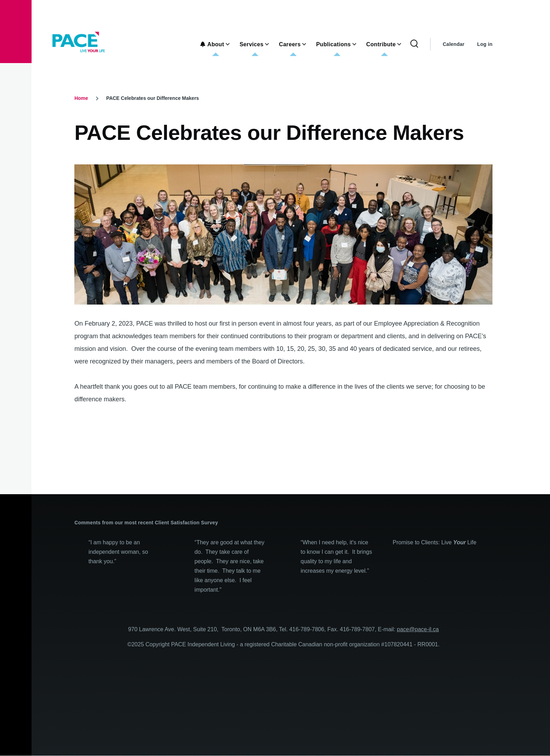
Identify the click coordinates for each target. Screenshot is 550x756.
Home (81, 98)
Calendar (454, 44)
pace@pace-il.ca (418, 629)
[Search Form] (414, 44)
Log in (485, 44)
